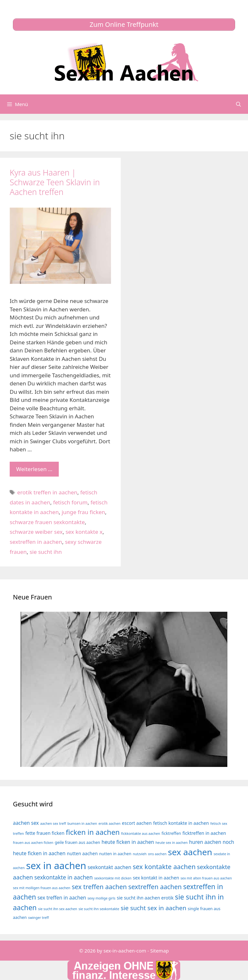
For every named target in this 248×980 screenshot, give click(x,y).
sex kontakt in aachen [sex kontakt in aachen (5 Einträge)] (156, 878)
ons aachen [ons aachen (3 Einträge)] (157, 854)
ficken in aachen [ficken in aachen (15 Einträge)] (93, 832)
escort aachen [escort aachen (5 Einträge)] (137, 823)
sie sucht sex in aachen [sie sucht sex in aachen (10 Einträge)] (154, 908)
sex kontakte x (84, 532)
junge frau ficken (83, 512)
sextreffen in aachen (36, 542)
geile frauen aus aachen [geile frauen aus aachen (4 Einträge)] (78, 842)
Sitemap (160, 951)
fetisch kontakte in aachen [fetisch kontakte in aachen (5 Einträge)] (181, 823)
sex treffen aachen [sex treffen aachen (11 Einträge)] (99, 887)
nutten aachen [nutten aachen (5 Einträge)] (82, 853)
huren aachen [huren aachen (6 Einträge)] (205, 842)
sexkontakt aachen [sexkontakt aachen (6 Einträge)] (109, 867)
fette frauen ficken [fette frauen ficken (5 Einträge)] (45, 833)
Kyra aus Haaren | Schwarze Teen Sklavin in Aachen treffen (55, 182)
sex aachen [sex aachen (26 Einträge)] (190, 852)
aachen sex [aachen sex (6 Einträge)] (26, 823)
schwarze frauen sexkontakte (47, 522)
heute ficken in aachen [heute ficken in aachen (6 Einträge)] (128, 842)
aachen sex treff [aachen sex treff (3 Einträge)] (53, 824)
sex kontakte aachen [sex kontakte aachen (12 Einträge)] (164, 867)
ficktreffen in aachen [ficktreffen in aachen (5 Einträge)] (204, 833)
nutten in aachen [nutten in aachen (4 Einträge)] (115, 854)
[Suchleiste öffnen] (238, 104)
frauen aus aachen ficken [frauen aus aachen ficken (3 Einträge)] (33, 843)
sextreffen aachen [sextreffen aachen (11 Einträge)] (155, 887)
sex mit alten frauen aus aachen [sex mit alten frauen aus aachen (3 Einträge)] (206, 878)
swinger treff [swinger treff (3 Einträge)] (38, 918)
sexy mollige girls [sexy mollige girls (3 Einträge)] (101, 898)
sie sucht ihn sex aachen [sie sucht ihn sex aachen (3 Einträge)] (58, 909)
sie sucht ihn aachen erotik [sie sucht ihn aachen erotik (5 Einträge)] (145, 898)
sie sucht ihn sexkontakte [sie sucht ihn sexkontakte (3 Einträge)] (99, 909)
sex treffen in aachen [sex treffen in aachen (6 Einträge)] (62, 898)
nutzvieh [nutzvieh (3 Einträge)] (140, 854)
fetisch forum (70, 502)
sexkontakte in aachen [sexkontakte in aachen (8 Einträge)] (63, 877)
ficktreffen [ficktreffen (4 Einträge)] (171, 833)
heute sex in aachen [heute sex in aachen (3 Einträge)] (172, 843)
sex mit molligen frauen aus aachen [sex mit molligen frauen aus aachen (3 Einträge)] (42, 888)
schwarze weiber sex (36, 532)
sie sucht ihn (46, 552)
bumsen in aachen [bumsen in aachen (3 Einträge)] (82, 824)
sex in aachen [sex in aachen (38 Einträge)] (56, 866)
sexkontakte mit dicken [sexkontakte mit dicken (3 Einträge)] (113, 878)
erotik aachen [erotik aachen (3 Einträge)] (109, 824)
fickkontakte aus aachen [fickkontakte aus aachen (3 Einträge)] (141, 834)
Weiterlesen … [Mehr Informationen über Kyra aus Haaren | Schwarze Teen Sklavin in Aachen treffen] (34, 469)
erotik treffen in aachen (47, 492)
